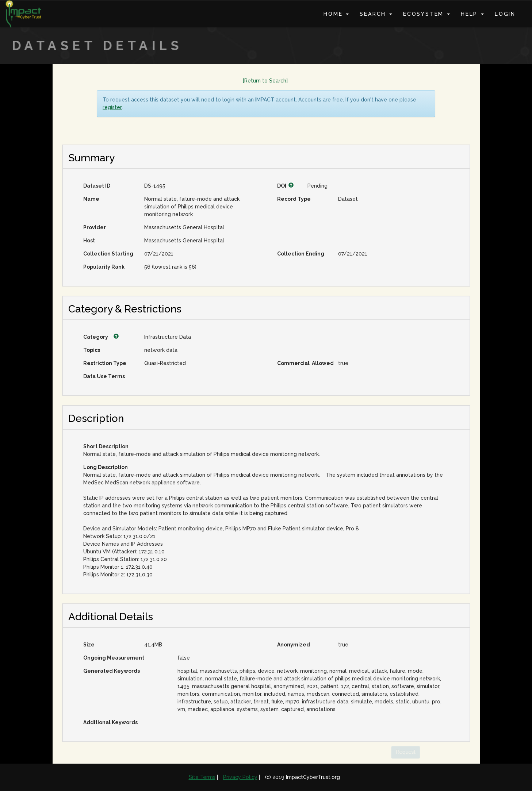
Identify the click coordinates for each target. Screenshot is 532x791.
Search (376, 14)
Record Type (294, 199)
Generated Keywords (112, 671)
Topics (92, 350)
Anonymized (294, 645)
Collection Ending (301, 254)
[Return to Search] (265, 81)
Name (91, 199)
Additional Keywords (110, 722)
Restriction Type (105, 363)
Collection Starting (108, 254)
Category (101, 337)
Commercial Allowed (305, 363)
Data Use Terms (104, 376)
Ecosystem (426, 14)
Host (89, 241)
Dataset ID (97, 186)
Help (472, 14)
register (112, 107)
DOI (285, 186)
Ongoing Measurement (114, 658)
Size (89, 645)
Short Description (106, 446)
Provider (95, 227)
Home (336, 14)
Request (398, 752)
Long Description (106, 467)
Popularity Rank (104, 267)
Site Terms (202, 777)
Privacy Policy (240, 777)
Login (505, 14)
